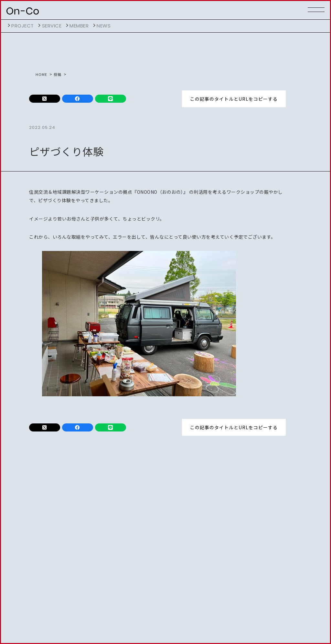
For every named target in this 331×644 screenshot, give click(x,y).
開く (8, 26)
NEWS (104, 26)
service (52, 26)
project (23, 26)
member (79, 26)
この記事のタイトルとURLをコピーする (234, 99)
